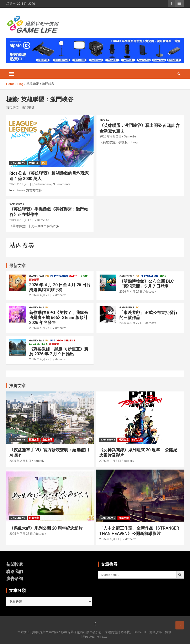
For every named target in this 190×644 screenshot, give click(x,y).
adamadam (43, 184)
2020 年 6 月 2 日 (110, 136)
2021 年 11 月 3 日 (21, 184)
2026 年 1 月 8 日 (110, 461)
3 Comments (62, 184)
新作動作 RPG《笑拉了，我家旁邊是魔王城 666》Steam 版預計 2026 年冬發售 (59, 318)
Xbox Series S (66, 341)
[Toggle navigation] (12, 74)
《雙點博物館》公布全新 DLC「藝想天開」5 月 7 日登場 (147, 284)
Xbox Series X (38, 344)
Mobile (34, 163)
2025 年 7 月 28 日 (21, 534)
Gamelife (130, 136)
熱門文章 (137, 440)
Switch (74, 276)
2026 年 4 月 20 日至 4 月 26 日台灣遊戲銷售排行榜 (60, 287)
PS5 (53, 341)
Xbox (84, 276)
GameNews (18, 163)
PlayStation (59, 276)
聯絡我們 (15, 572)
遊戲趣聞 (47, 440)
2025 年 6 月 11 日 (111, 539)
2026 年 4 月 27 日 (41, 295)
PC (44, 163)
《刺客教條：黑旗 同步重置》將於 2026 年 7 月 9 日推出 (59, 351)
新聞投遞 (15, 564)
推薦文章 (34, 440)
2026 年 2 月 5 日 (20, 461)
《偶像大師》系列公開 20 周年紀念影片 (46, 528)
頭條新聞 (34, 280)
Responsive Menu (179, 4)
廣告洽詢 (15, 579)
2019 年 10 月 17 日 (22, 220)
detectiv (60, 295)
